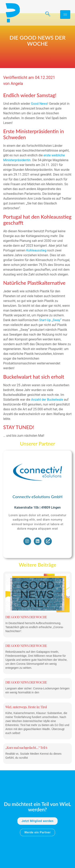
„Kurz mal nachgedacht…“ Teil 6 (26, 760)
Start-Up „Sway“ (50, 332)
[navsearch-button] (46, 14)
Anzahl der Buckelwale (47, 412)
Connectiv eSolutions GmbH (38, 509)
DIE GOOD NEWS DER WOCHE (26, 629)
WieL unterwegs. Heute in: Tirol (26, 719)
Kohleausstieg (36, 263)
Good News (39, 116)
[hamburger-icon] (65, 15)
